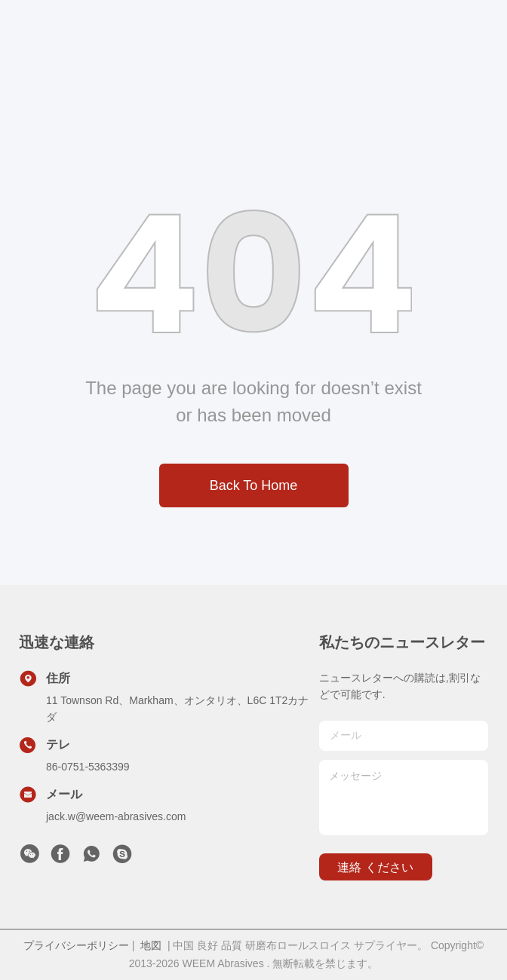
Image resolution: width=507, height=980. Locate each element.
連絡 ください (375, 867)
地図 (151, 945)
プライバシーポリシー (76, 945)
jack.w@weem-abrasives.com (116, 816)
